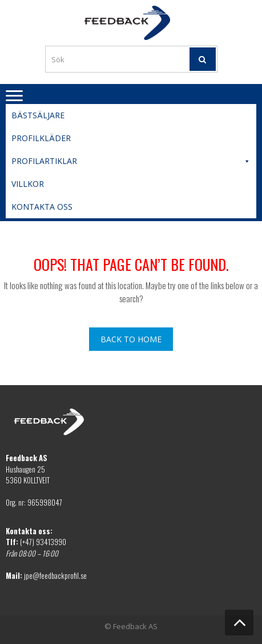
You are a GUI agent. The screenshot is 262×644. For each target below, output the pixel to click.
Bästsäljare (38, 115)
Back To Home (131, 339)
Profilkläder (41, 138)
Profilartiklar (131, 161)
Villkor (28, 184)
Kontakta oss (42, 207)
